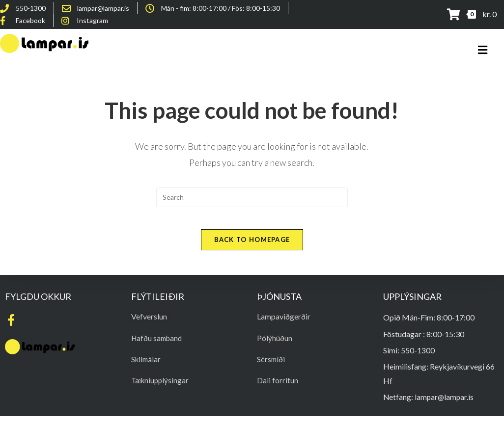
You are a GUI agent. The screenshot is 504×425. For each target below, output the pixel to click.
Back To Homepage (252, 247)
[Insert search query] (252, 197)
